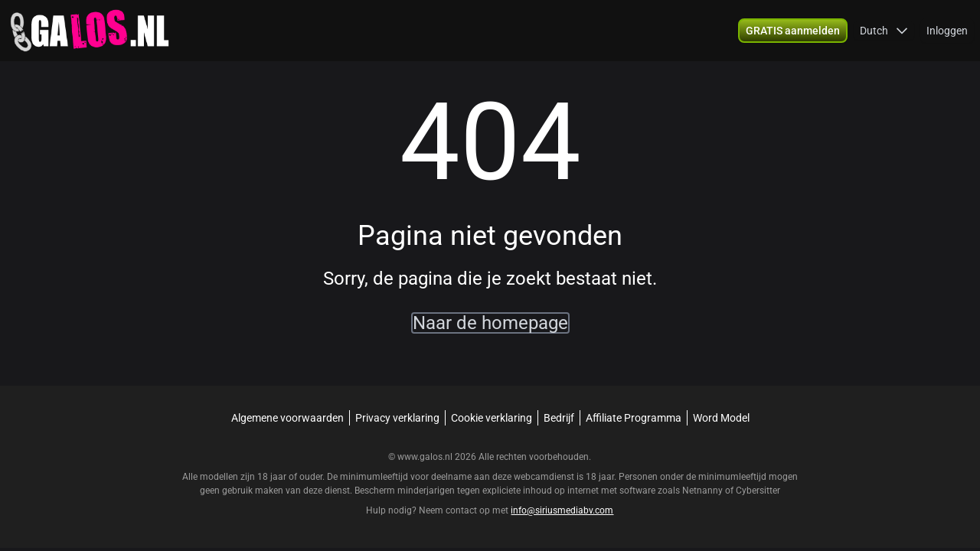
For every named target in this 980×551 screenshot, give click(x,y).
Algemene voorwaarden (287, 418)
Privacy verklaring (397, 418)
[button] (884, 31)
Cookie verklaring (492, 418)
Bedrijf (559, 418)
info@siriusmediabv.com (562, 510)
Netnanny (704, 491)
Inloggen (947, 31)
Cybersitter (758, 491)
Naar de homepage (490, 323)
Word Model (721, 418)
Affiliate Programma (634, 418)
